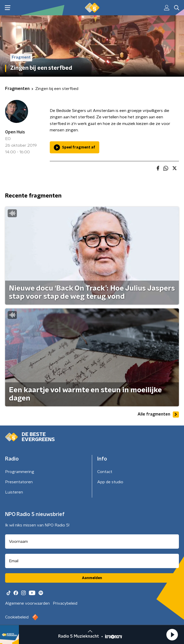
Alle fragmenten (158, 415)
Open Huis (15, 132)
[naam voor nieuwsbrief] (92, 542)
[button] (172, 635)
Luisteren (14, 492)
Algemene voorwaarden (27, 603)
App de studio (110, 482)
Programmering (20, 472)
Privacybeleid (65, 603)
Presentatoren (19, 482)
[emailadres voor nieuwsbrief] (92, 561)
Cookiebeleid (17, 617)
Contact (105, 472)
